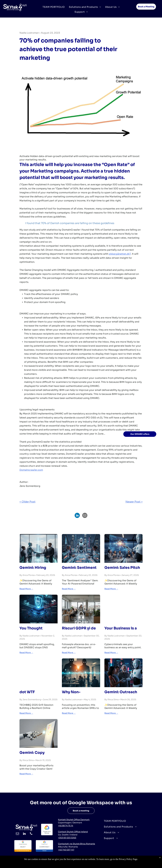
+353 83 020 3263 (67, 838)
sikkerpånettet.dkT (120, 254)
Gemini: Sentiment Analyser (79, 568)
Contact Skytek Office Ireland (73, 832)
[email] (17, 834)
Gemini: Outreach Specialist (121, 692)
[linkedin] (24, 834)
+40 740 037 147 (66, 850)
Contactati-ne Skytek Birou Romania (76, 844)
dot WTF (27, 692)
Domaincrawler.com (31, 470)
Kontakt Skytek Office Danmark (74, 820)
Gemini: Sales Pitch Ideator (122, 568)
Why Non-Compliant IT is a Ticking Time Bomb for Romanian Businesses (79, 692)
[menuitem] (54, 7)
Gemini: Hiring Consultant (33, 568)
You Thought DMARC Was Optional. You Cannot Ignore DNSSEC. (33, 628)
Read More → (26, 589)
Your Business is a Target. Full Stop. (121, 628)
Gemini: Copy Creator (32, 753)
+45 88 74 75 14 (66, 826)
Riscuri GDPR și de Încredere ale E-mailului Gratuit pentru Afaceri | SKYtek (79, 628)
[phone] (31, 834)
